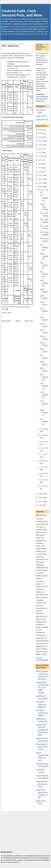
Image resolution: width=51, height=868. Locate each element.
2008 (41, 498)
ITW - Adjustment (10, 46)
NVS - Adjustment (44, 256)
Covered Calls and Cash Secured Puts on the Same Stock (42, 730)
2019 (41, 153)
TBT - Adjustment (44, 386)
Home (18, 321)
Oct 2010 (44, 435)
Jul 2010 (44, 454)
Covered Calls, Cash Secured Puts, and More (22, 13)
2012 (41, 179)
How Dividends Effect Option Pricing (42, 747)
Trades (9, 312)
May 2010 (44, 461)
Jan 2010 (44, 486)
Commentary (41, 110)
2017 (41, 160)
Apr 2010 (44, 467)
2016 (41, 164)
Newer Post (6, 321)
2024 (41, 133)
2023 (41, 137)
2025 (41, 130)
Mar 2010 (44, 473)
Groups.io (43, 56)
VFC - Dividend (44, 311)
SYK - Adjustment (44, 395)
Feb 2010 (44, 480)
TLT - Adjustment (44, 198)
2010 (41, 187)
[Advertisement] (20, 831)
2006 (41, 505)
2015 (41, 168)
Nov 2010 (44, 429)
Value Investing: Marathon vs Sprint (42, 784)
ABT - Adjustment (44, 283)
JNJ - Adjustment (44, 377)
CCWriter (43, 515)
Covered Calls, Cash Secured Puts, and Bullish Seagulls (42, 687)
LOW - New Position (44, 207)
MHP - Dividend (44, 413)
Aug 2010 (44, 448)
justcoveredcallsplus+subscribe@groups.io (42, 99)
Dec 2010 (44, 190)
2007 (41, 501)
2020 (41, 149)
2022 (41, 141)
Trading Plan (41, 119)
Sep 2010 (44, 442)
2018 (41, 156)
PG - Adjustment (44, 247)
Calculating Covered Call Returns (42, 713)
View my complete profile (42, 659)
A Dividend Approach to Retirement (42, 704)
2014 (41, 172)
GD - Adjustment (44, 274)
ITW (27, 56)
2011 (41, 183)
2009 (41, 494)
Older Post (29, 321)
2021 (41, 145)
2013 (41, 175)
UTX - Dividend (44, 404)
